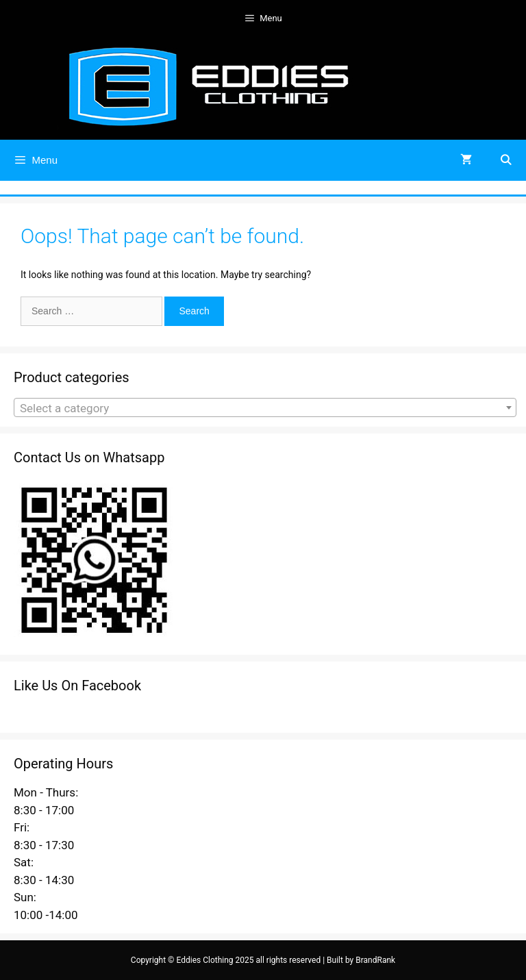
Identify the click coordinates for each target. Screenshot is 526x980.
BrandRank (375, 960)
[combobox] (265, 407)
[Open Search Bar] (506, 160)
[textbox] (265, 408)
